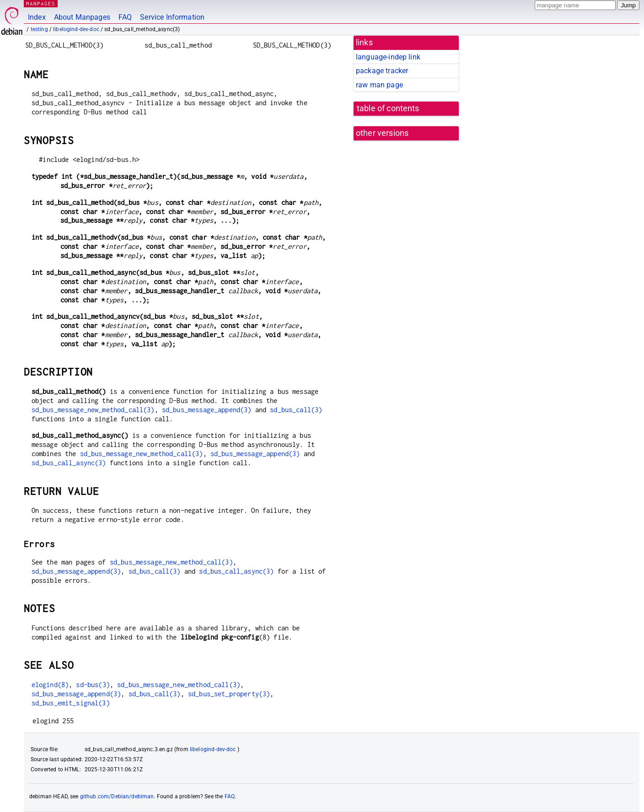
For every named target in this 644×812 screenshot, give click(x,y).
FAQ (125, 17)
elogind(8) (50, 685)
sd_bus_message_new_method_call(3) (93, 410)
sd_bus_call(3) (296, 410)
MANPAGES (41, 3)
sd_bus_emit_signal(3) (71, 703)
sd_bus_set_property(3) (229, 694)
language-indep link (388, 57)
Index (37, 17)
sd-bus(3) (93, 685)
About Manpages (82, 17)
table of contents (388, 108)
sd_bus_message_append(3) (207, 410)
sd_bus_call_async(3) (69, 463)
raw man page (379, 85)
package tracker (382, 71)
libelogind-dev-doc (76, 29)
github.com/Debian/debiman (117, 796)
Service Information (172, 17)
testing (39, 29)
